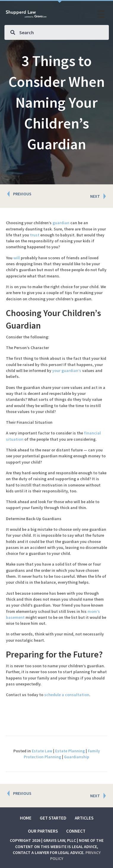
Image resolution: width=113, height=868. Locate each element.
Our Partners (43, 831)
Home (26, 818)
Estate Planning (70, 751)
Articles (84, 818)
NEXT (95, 196)
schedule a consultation (67, 695)
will (17, 258)
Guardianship (77, 757)
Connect (76, 831)
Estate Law (42, 751)
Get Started (53, 818)
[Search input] (57, 32)
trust (35, 235)
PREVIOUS (22, 194)
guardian (61, 223)
